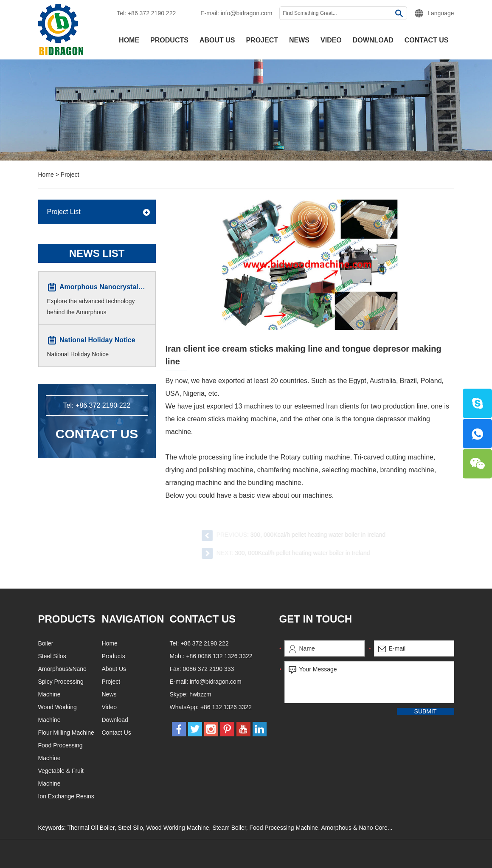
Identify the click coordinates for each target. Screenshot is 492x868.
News (299, 40)
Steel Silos (93, 656)
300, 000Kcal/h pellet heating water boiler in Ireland (323, 535)
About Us (217, 40)
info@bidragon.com (247, 13)
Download (373, 40)
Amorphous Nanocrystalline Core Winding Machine (142, 287)
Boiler (87, 643)
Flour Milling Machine (107, 733)
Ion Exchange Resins (107, 796)
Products (169, 40)
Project (262, 40)
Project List (64, 212)
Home (129, 40)
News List (97, 253)
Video (331, 40)
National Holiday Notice (97, 340)
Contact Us (427, 40)
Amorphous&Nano (104, 669)
